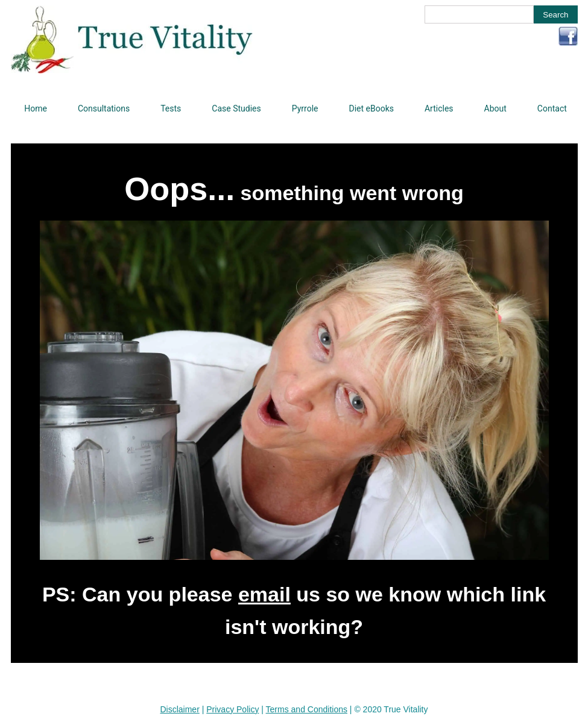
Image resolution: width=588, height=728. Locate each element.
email (264, 594)
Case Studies (236, 108)
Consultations (104, 108)
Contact (552, 108)
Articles (439, 108)
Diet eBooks (371, 108)
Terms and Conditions (307, 709)
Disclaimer (179, 709)
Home (36, 108)
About (495, 108)
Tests (171, 108)
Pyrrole (305, 108)
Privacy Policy (232, 709)
